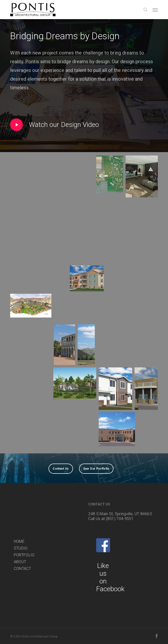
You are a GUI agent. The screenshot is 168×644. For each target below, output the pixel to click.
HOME (19, 541)
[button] (155, 10)
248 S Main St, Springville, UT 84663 (120, 514)
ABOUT (20, 562)
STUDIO (21, 548)
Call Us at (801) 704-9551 (111, 519)
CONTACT (22, 569)
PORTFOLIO (24, 555)
